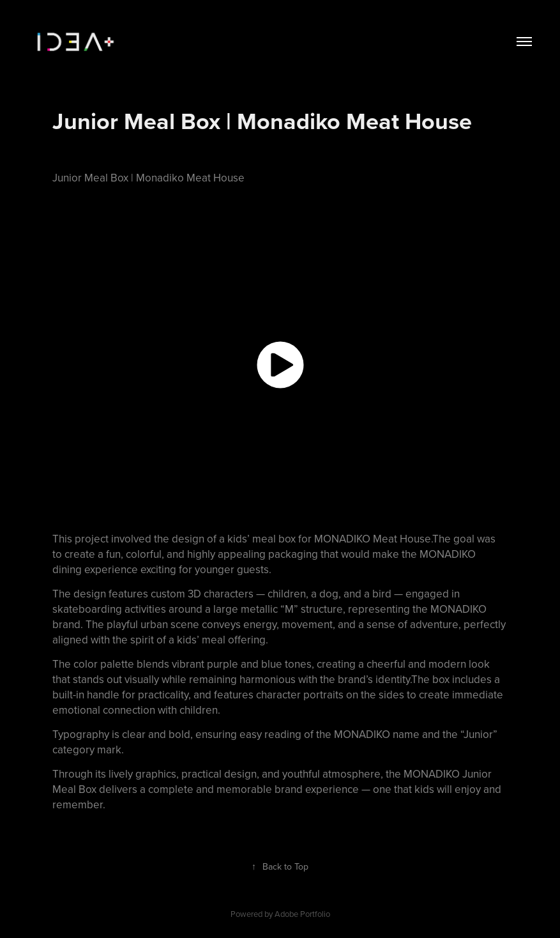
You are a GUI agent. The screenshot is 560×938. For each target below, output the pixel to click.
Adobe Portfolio (302, 914)
